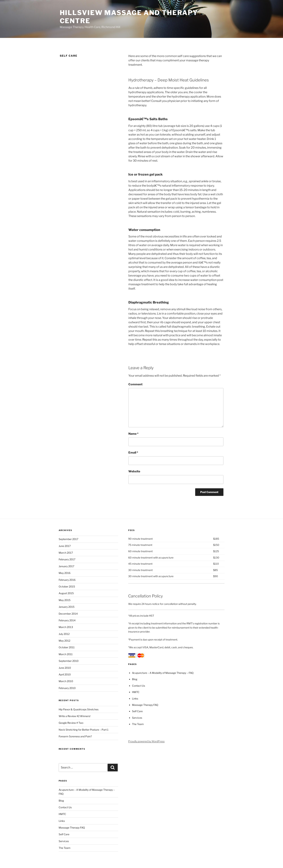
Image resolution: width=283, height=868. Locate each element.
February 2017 (67, 559)
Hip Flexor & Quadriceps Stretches (79, 709)
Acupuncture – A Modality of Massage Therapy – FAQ (163, 673)
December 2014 (68, 614)
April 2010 (65, 674)
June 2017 (65, 546)
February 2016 (67, 580)
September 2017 (68, 539)
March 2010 (66, 681)
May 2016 (65, 573)
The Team (65, 848)
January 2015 (67, 607)
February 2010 (67, 688)
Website (134, 471)
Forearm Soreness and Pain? (75, 736)
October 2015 (67, 586)
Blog (61, 801)
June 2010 (65, 668)
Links (62, 821)
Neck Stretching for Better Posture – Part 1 (84, 730)
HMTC (62, 814)
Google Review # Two (71, 723)
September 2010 (69, 661)
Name (133, 434)
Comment (135, 384)
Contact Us (65, 807)
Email (133, 453)
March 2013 (66, 627)
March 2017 (66, 553)
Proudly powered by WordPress (146, 741)
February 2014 (67, 620)
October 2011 (67, 647)
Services (64, 841)
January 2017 (66, 566)
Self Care (64, 834)
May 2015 (65, 600)
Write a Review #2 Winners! (75, 716)
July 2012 (64, 634)
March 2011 (66, 654)
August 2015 (66, 593)
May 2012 (64, 641)
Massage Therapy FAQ (72, 828)
